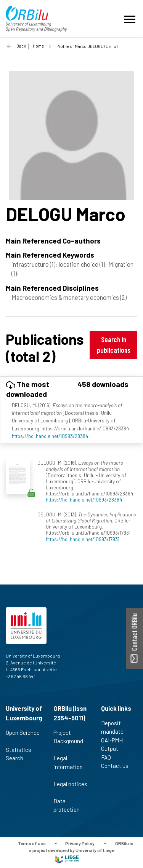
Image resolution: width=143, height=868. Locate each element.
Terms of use (32, 843)
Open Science (23, 737)
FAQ (109, 757)
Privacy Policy (80, 843)
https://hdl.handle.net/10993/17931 (83, 539)
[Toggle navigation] (131, 19)
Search (18, 758)
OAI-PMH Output (113, 745)
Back (21, 46)
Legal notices (70, 788)
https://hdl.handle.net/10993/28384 (50, 436)
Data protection (70, 805)
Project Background (68, 741)
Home (38, 46)
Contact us (118, 766)
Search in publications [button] (114, 345)
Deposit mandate (116, 727)
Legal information (68, 766)
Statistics (22, 750)
